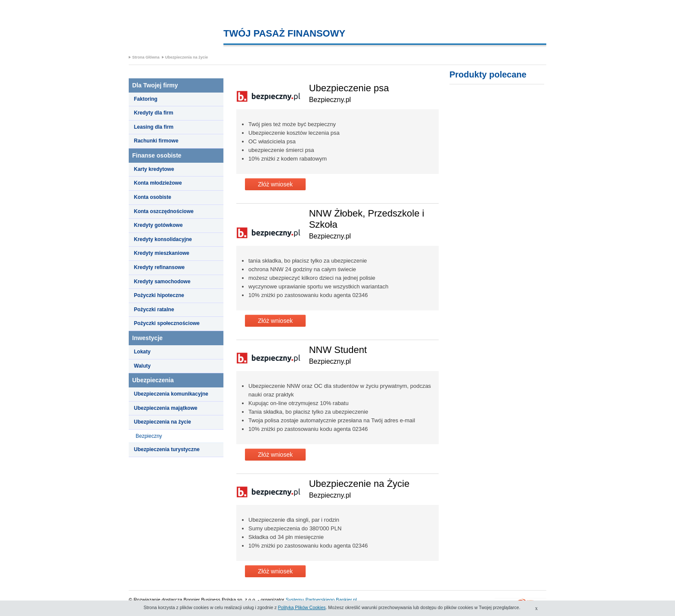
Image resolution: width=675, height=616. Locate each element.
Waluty (142, 366)
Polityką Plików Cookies (302, 607)
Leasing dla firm (154, 127)
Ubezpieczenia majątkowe (166, 408)
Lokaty (142, 352)
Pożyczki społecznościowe (167, 323)
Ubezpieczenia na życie (187, 57)
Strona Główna (146, 57)
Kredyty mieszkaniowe (162, 253)
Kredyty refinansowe (159, 267)
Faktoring (146, 99)
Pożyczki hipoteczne (159, 295)
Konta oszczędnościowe (164, 211)
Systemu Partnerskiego (310, 600)
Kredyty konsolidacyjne (163, 239)
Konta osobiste (153, 197)
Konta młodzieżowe (158, 183)
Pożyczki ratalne (154, 310)
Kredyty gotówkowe (158, 225)
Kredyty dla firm (153, 113)
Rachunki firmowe (156, 141)
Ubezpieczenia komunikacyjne (171, 394)
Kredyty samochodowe (162, 282)
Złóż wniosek (275, 184)
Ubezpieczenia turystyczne (167, 449)
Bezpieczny (149, 436)
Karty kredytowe (154, 169)
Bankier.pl (346, 600)
